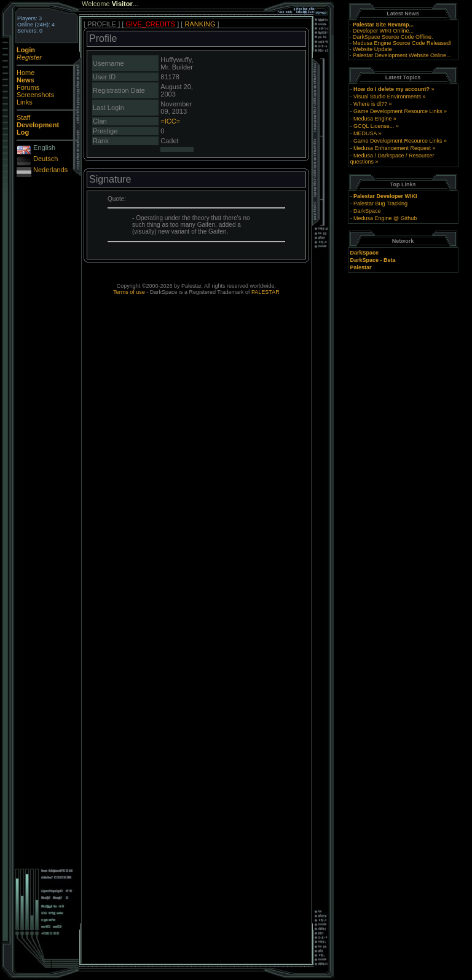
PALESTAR (265, 292)
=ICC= (170, 121)
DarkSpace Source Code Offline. (393, 37)
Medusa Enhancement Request (392, 148)
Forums (28, 87)
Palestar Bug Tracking (380, 204)
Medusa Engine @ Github (385, 218)
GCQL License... (374, 126)
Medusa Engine (373, 119)
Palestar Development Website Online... (402, 55)
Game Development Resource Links (398, 111)
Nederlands (50, 170)
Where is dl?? (370, 104)
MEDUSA (365, 133)
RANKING (200, 24)
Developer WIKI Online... (383, 31)
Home (26, 73)
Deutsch (45, 159)
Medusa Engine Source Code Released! (402, 43)
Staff (23, 117)
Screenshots (35, 95)
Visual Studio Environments (387, 97)
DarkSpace (367, 211)
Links (25, 102)
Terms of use (129, 292)
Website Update (372, 49)
